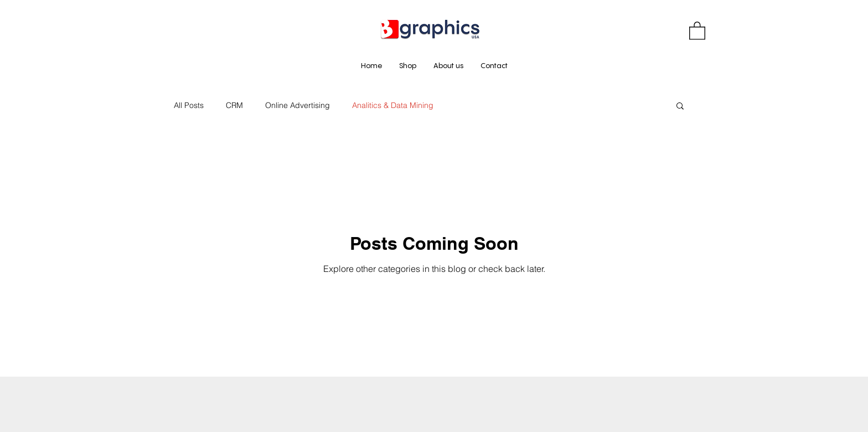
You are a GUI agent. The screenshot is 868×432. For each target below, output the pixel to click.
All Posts (189, 105)
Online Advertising (298, 105)
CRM (234, 105)
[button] (697, 30)
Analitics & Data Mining (393, 105)
